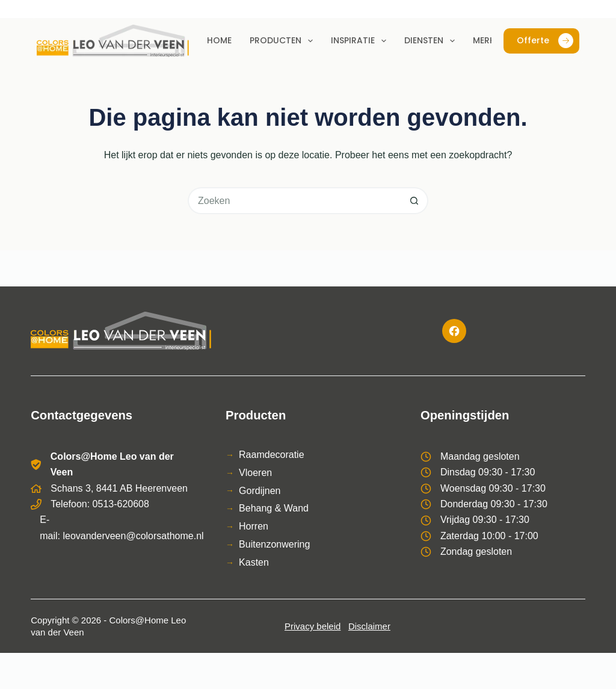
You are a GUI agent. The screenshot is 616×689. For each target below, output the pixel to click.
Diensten (432, 41)
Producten (284, 41)
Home (219, 40)
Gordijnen (260, 491)
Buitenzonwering (274, 544)
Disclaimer (369, 626)
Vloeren (255, 473)
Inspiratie (361, 41)
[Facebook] (454, 331)
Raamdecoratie (272, 455)
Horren (254, 526)
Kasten (254, 562)
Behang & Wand (274, 508)
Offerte (545, 41)
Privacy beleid (313, 626)
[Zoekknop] (415, 201)
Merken (489, 40)
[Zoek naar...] (294, 201)
